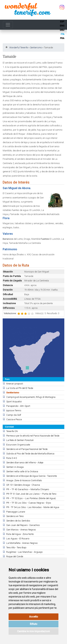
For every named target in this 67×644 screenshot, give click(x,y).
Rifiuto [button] (34, 624)
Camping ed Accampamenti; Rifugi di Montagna (31, 397)
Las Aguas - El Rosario (18, 539)
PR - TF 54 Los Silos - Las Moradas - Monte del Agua (33, 507)
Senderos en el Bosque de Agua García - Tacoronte (32, 476)
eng (62, 26)
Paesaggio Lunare (16, 512)
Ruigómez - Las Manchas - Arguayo (24, 552)
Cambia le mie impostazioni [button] (33, 631)
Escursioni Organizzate (18, 445)
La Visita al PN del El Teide (20, 388)
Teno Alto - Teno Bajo (16, 547)
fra (62, 38)
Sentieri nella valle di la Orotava (22, 471)
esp (62, 22)
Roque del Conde (15, 556)
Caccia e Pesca (14, 419)
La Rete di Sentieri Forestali (20, 440)
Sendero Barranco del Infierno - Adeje (25, 463)
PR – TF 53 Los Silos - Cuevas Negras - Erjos (29, 503)
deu (62, 30)
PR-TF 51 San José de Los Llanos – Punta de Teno (31, 494)
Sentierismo (36, 47)
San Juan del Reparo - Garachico (23, 525)
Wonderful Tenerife (19, 47)
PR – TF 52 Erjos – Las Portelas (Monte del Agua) (31, 498)
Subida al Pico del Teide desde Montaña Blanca (30, 454)
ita (63, 34)
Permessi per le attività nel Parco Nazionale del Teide (33, 436)
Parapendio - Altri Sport (18, 406)
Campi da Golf (14, 415)
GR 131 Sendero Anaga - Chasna (23, 485)
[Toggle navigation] (8, 25)
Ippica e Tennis (14, 410)
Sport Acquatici (14, 402)
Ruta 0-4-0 (12, 458)
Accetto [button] (34, 617)
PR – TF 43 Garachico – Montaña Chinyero (28, 489)
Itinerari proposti (15, 384)
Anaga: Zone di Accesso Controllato (24, 480)
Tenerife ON (12, 431)
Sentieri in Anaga (15, 467)
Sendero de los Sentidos (18, 521)
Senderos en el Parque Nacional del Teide (27, 449)
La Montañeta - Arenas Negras (22, 543)
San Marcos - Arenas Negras (21, 530)
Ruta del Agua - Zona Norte (20, 534)
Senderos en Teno (15, 516)
